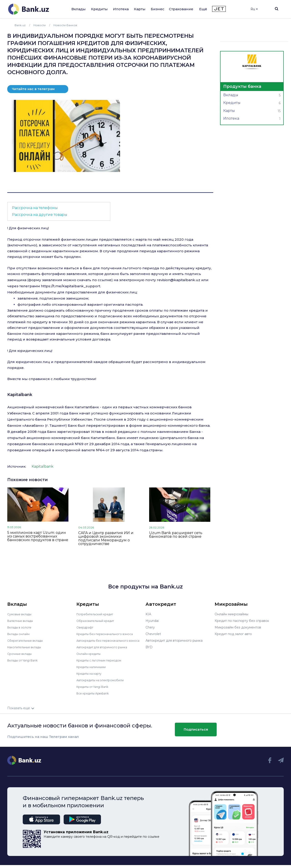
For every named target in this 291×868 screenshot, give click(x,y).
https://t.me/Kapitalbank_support (71, 286)
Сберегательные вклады (27, 641)
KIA (148, 614)
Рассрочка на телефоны (35, 208)
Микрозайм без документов (238, 627)
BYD (149, 647)
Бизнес (158, 9)
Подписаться (196, 733)
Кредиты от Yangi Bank (95, 690)
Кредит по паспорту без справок (242, 621)
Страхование (181, 9)
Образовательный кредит (98, 621)
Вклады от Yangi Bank (25, 660)
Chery (150, 627)
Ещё (203, 9)
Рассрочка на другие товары (40, 215)
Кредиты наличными (93, 670)
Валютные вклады (22, 621)
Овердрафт (86, 627)
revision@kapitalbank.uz (179, 280)
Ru (254, 9)
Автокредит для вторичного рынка (105, 650)
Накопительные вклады (27, 647)
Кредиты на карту (91, 677)
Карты (140, 9)
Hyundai (152, 621)
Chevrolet (153, 634)
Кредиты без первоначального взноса (108, 634)
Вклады (79, 9)
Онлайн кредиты (90, 657)
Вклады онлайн (20, 634)
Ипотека (121, 9)
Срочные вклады (21, 654)
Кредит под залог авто (233, 634)
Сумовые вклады (21, 614)
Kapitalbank (20, 395)
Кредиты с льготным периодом (102, 664)
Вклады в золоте (21, 627)
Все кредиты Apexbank (95, 696)
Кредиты (99, 9)
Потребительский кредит (98, 614)
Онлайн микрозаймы (231, 614)
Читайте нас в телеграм (33, 89)
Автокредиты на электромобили (103, 683)
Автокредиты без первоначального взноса (105, 642)
